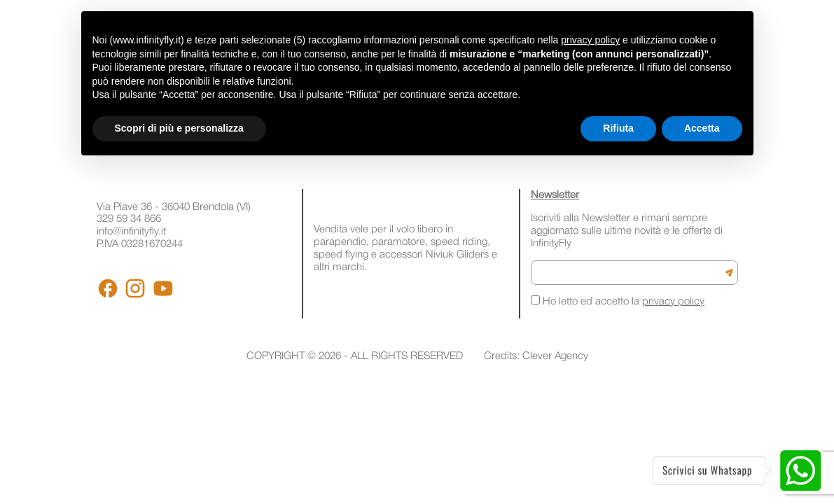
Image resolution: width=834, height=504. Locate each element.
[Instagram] (135, 288)
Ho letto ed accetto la (618, 301)
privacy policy (673, 302)
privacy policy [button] (590, 40)
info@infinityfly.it (131, 232)
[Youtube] (163, 288)
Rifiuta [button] (618, 128)
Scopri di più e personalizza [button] (179, 128)
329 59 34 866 (129, 219)
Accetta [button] (702, 128)
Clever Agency (555, 356)
